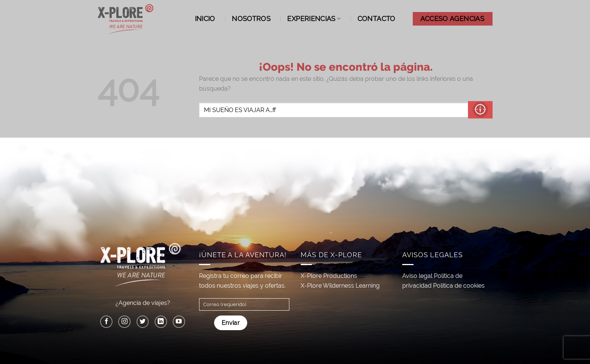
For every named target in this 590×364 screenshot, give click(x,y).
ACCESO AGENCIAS (452, 19)
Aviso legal (417, 276)
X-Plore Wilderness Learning (340, 286)
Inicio (205, 19)
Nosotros (251, 19)
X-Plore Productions (329, 276)
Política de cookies (459, 286)
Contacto (376, 19)
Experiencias (314, 19)
